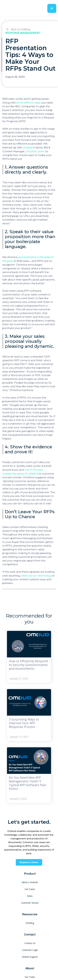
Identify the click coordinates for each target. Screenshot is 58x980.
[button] (52, 8)
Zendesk (28, 147)
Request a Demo (29, 862)
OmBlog (30, 923)
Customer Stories (30, 903)
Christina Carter (35, 151)
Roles (30, 896)
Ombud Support (30, 957)
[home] (18, 8)
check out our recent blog (36, 576)
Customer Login (30, 950)
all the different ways (28, 103)
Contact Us (30, 943)
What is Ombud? (30, 882)
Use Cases (30, 889)
